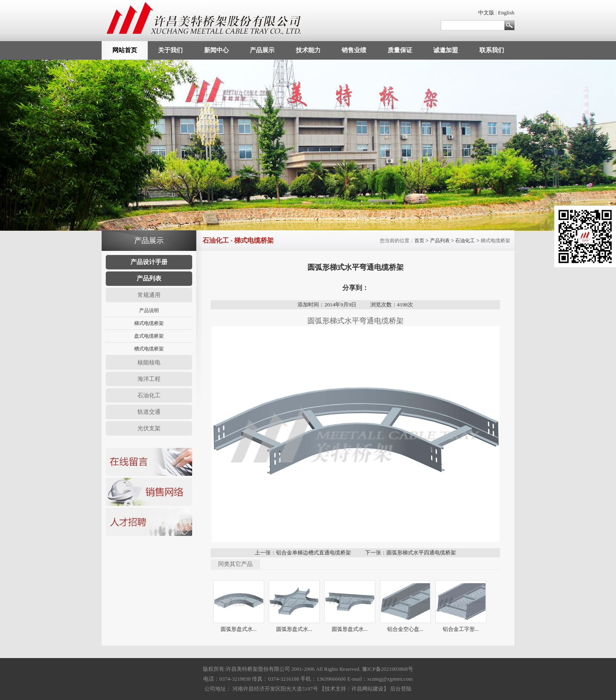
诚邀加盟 (446, 50)
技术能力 (308, 50)
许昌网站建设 (367, 689)
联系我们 (492, 50)
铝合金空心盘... (405, 629)
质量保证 (400, 50)
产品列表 (149, 278)
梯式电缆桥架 (149, 323)
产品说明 (149, 311)
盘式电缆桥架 (149, 336)
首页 (419, 241)
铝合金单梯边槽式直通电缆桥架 (314, 553)
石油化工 (465, 241)
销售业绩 (354, 50)
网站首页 (125, 50)
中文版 (486, 13)
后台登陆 (401, 689)
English (506, 13)
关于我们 (170, 50)
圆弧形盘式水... (239, 629)
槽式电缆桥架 (149, 349)
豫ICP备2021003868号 (388, 669)
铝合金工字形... (461, 629)
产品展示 (262, 50)
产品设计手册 (149, 262)
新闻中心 (216, 50)
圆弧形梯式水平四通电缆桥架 (421, 553)
